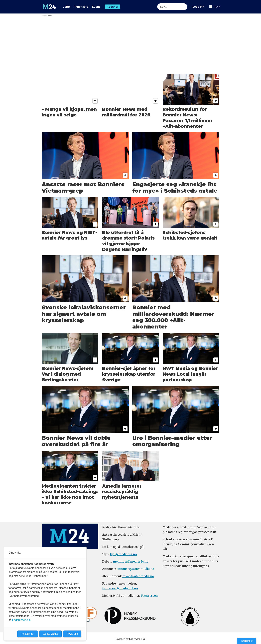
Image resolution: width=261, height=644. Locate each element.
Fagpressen (149, 596)
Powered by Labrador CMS (130, 639)
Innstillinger (247, 641)
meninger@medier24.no (131, 562)
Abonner (113, 7)
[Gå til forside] (49, 7)
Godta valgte (51, 634)
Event (96, 7)
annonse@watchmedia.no (135, 569)
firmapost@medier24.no (120, 588)
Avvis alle (72, 634)
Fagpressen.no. (21, 620)
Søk (157, 3)
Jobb (66, 7)
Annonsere (81, 7)
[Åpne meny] (215, 7)
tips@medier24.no (123, 554)
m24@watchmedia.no (138, 576)
